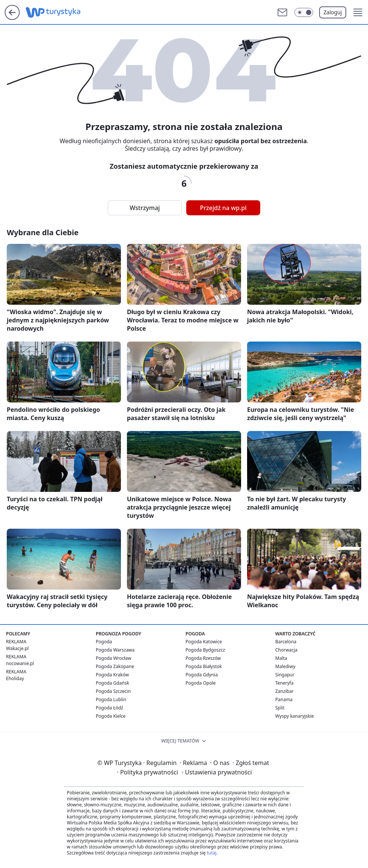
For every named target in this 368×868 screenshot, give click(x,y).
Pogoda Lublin (111, 699)
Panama (284, 699)
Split (280, 708)
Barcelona (286, 642)
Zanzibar (284, 691)
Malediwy (285, 666)
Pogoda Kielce (111, 716)
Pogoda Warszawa (115, 650)
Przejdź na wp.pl (223, 208)
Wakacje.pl (17, 648)
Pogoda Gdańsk (112, 683)
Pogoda (104, 642)
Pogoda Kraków (112, 675)
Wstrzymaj (145, 208)
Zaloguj (333, 12)
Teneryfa (284, 683)
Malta (281, 658)
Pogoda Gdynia (202, 675)
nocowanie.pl (20, 663)
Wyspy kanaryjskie (295, 716)
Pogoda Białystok (204, 666)
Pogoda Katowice (204, 642)
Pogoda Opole (201, 683)
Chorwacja (286, 650)
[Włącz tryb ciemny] (304, 12)
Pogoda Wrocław (113, 658)
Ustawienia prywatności (217, 772)
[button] (358, 12)
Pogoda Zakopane (115, 666)
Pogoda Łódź (109, 708)
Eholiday (15, 678)
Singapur (285, 675)
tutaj (211, 853)
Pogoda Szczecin (113, 691)
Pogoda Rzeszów (203, 658)
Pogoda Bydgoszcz (205, 650)
